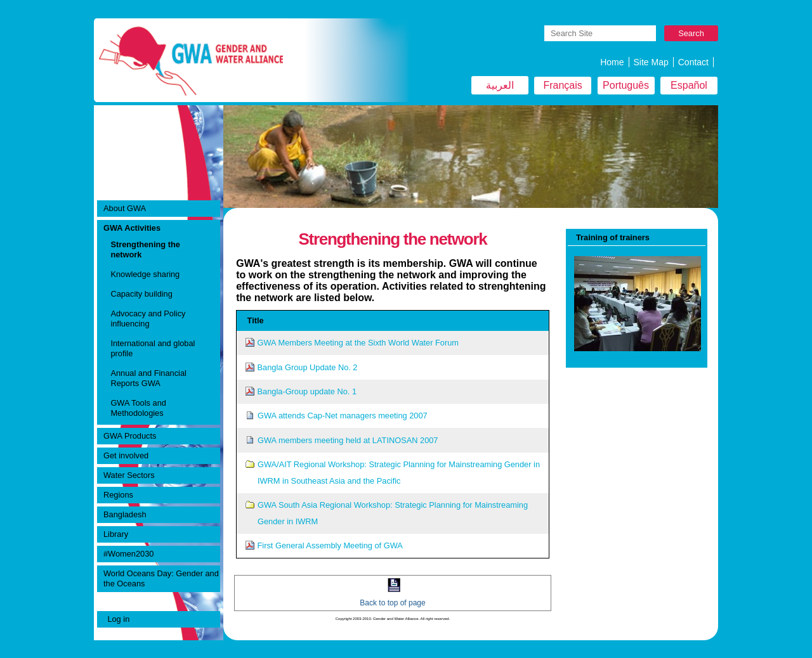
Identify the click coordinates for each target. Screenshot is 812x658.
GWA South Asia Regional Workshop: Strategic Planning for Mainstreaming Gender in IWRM (393, 513)
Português (626, 85)
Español (689, 85)
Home (612, 62)
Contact (693, 62)
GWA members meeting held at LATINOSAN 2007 (348, 440)
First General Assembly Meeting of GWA (330, 545)
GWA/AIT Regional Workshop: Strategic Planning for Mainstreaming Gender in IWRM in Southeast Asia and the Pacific (399, 473)
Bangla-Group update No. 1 (307, 391)
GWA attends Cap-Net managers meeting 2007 (343, 416)
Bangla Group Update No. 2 (308, 367)
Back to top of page (392, 603)
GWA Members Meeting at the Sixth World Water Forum (358, 343)
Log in (118, 619)
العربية (500, 85)
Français (562, 85)
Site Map (651, 62)
